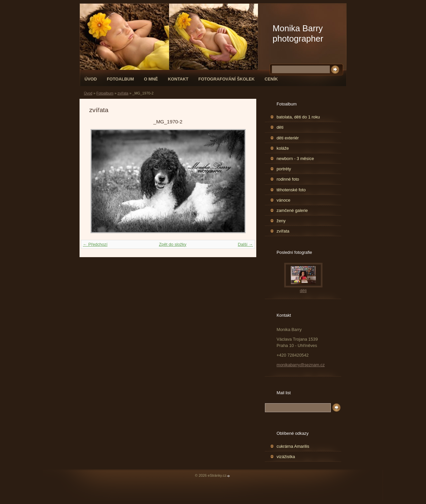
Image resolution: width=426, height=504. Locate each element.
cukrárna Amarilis (293, 446)
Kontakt (178, 79)
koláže (283, 148)
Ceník (271, 79)
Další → (245, 244)
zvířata (123, 93)
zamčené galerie (292, 210)
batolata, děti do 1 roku (298, 117)
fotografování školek (226, 79)
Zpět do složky (173, 244)
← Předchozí (95, 244)
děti (280, 127)
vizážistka (286, 457)
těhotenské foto (291, 190)
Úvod (91, 79)
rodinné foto (288, 179)
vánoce (283, 200)
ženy (281, 221)
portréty (284, 169)
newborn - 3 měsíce (295, 159)
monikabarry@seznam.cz (301, 365)
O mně (151, 79)
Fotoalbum (120, 79)
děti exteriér (288, 138)
